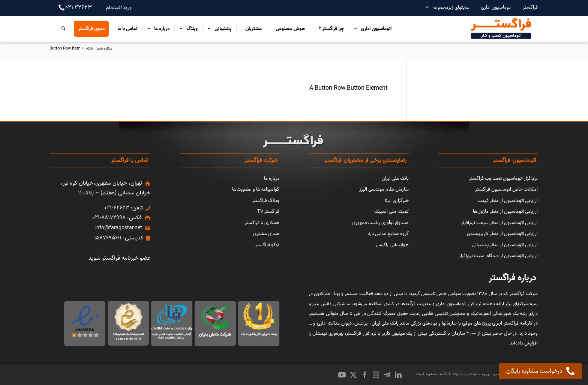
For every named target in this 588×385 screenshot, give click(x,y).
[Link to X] (353, 375)
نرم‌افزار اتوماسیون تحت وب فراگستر (503, 178)
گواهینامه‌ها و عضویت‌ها (256, 189)
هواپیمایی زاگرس (392, 245)
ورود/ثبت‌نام (119, 8)
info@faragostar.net (119, 228)
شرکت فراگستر (449, 374)
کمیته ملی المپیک (391, 211)
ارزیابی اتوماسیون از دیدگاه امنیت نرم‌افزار (498, 256)
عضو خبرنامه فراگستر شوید (119, 258)
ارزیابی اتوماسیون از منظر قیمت (508, 201)
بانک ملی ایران (395, 178)
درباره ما (272, 178)
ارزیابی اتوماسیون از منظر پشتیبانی (505, 245)
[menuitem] (526, 7)
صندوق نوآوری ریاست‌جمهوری (380, 223)
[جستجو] (61, 29)
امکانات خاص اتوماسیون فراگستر (506, 189)
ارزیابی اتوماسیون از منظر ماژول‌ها (505, 211)
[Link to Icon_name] (387, 375)
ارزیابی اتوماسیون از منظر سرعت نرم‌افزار (499, 223)
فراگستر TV (268, 211)
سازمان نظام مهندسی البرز (384, 189)
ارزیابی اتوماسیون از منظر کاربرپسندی (502, 234)
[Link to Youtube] (342, 375)
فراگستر (530, 7)
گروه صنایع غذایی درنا (388, 234)
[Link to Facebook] (364, 375)
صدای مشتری (266, 234)
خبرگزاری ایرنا (397, 201)
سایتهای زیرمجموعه (451, 7)
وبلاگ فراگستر (266, 201)
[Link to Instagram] (376, 375)
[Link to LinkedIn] (398, 375)
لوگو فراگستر (267, 245)
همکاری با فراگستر (262, 223)
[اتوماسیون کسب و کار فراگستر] (501, 29)
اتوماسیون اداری (496, 7)
